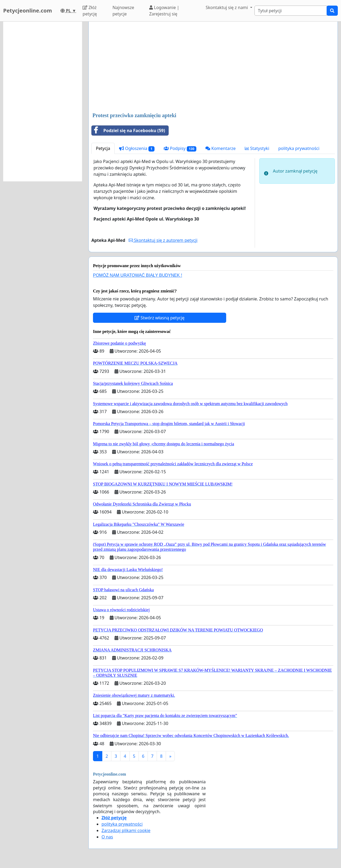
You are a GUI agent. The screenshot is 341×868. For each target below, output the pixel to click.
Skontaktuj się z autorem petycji (163, 240)
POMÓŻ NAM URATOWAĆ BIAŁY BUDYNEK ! (138, 275)
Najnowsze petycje (123, 11)
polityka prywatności (299, 148)
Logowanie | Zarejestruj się (164, 11)
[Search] (291, 11)
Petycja (103, 148)
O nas (107, 837)
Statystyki (257, 148)
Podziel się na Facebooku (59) (128, 131)
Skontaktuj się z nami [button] (227, 7)
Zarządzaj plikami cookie (126, 830)
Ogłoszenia (137, 148)
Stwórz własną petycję (159, 318)
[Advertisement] (213, 67)
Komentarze (221, 148)
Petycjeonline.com (28, 11)
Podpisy (180, 148)
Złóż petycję (90, 11)
